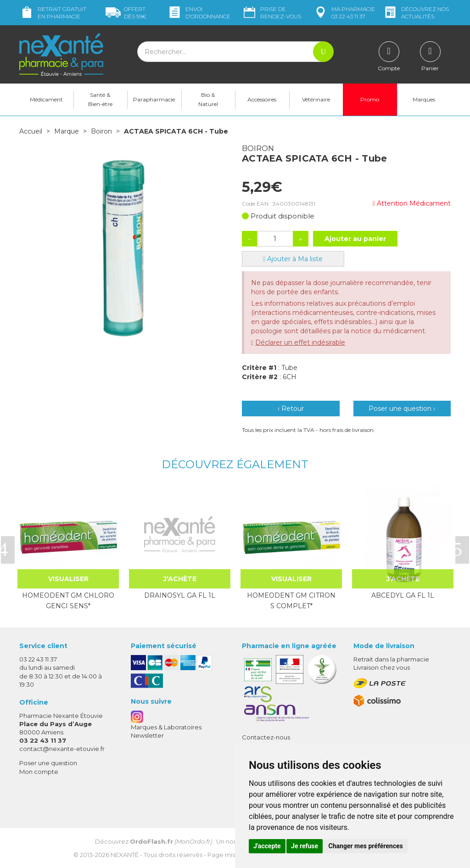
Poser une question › (402, 409)
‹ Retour (291, 409)
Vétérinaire (316, 99)
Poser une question (48, 763)
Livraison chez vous (382, 667)
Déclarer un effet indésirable (300, 342)
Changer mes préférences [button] (366, 846)
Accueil (31, 131)
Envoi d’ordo (199, 13)
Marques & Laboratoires (166, 727)
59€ (126, 13)
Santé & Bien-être (100, 99)
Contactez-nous (266, 737)
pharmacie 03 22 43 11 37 (344, 13)
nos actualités (416, 13)
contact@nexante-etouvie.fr (62, 749)
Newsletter (147, 735)
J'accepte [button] (267, 846)
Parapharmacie (154, 99)
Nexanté (125, 855)
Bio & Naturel (208, 99)
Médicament (46, 99)
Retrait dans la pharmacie (391, 659)
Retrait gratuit (53, 13)
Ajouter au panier (355, 239)
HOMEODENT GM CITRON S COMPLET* (291, 600)
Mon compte (39, 772)
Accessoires (262, 99)
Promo (370, 99)
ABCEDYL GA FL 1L (403, 595)
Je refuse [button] (305, 846)
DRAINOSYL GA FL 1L (180, 595)
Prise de (271, 13)
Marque (67, 131)
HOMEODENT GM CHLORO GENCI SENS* (68, 600)
